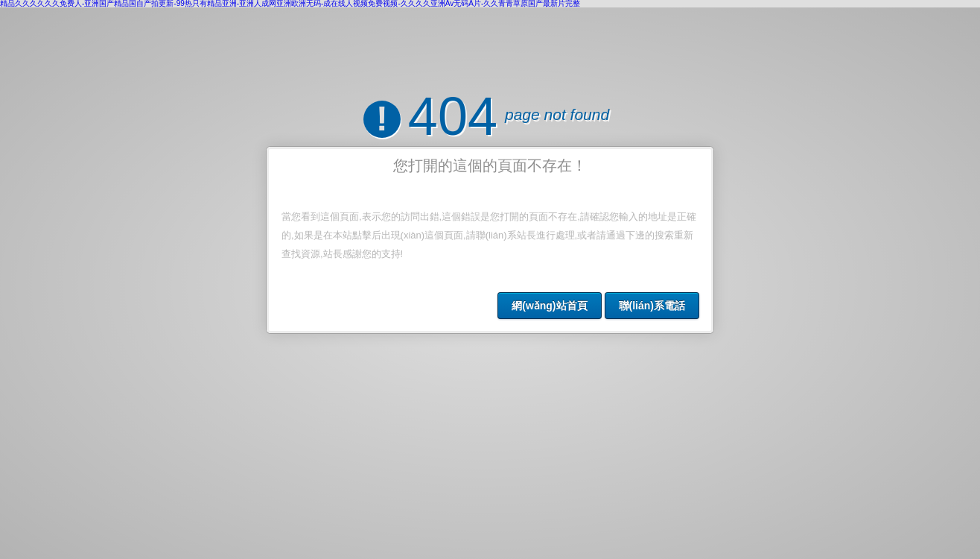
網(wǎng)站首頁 (549, 306)
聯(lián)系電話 (652, 306)
